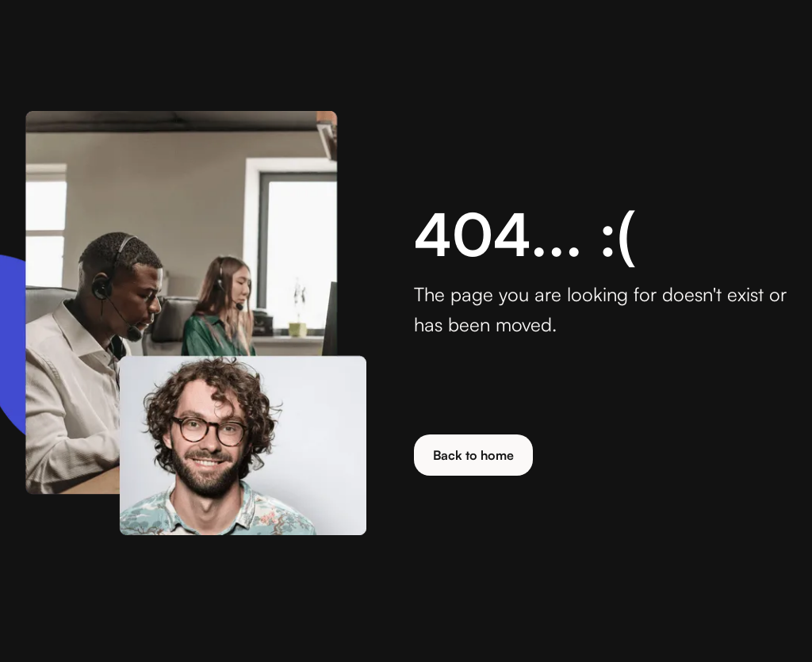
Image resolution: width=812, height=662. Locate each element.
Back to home (473, 455)
